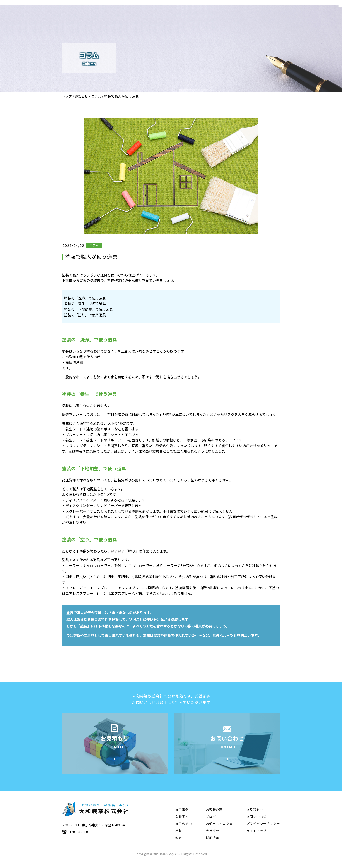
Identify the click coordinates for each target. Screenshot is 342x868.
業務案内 (217, 17)
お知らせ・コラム (88, 96)
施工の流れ (264, 17)
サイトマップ (256, 837)
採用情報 (213, 844)
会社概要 (195, 17)
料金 (179, 844)
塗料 (284, 17)
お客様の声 (214, 816)
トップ (67, 96)
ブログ (211, 823)
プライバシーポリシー (263, 830)
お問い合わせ (256, 823)
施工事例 (240, 17)
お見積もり (255, 816)
